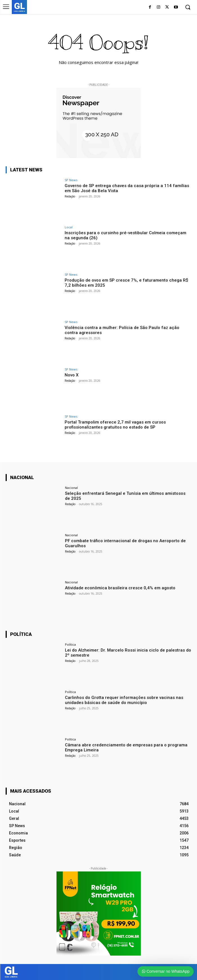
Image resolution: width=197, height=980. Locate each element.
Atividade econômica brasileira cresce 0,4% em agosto (120, 588)
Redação (70, 196)
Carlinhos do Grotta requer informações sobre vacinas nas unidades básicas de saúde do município (124, 700)
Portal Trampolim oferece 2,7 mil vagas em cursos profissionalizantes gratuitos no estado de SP (115, 425)
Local (69, 227)
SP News (71, 180)
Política (70, 644)
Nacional (71, 488)
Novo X (72, 375)
